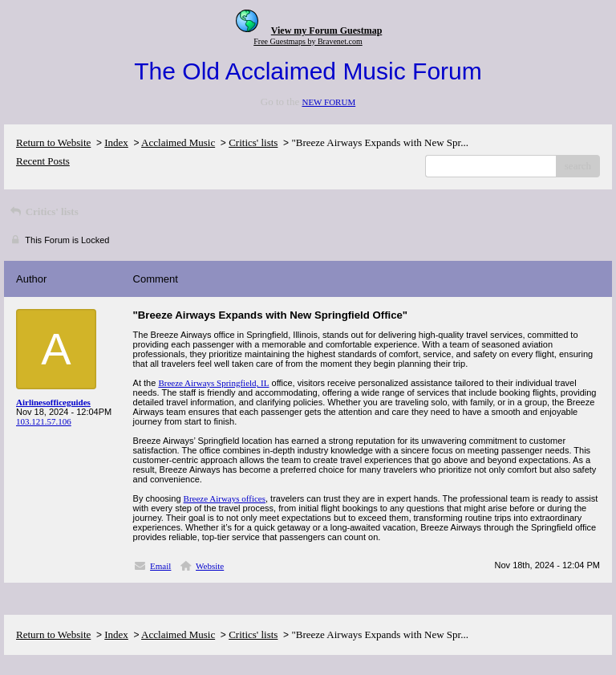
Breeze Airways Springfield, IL (213, 383)
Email (160, 566)
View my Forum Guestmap (327, 30)
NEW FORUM (328, 102)
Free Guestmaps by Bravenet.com (308, 41)
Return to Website (53, 142)
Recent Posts (43, 161)
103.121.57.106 (44, 421)
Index (116, 142)
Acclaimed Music (178, 142)
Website (210, 566)
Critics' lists (253, 142)
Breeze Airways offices (225, 498)
